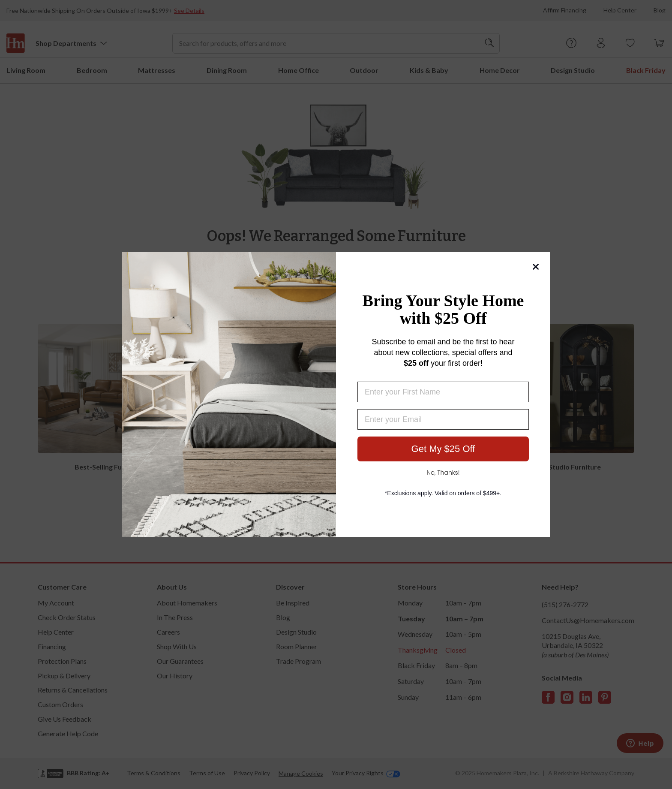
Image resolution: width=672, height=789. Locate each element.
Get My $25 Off (443, 449)
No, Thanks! (443, 473)
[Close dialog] (536, 267)
